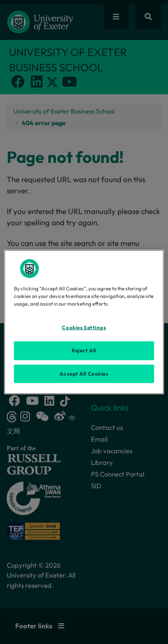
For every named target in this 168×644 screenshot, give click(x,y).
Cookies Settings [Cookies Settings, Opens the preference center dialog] (84, 327)
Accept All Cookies (84, 373)
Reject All (84, 350)
